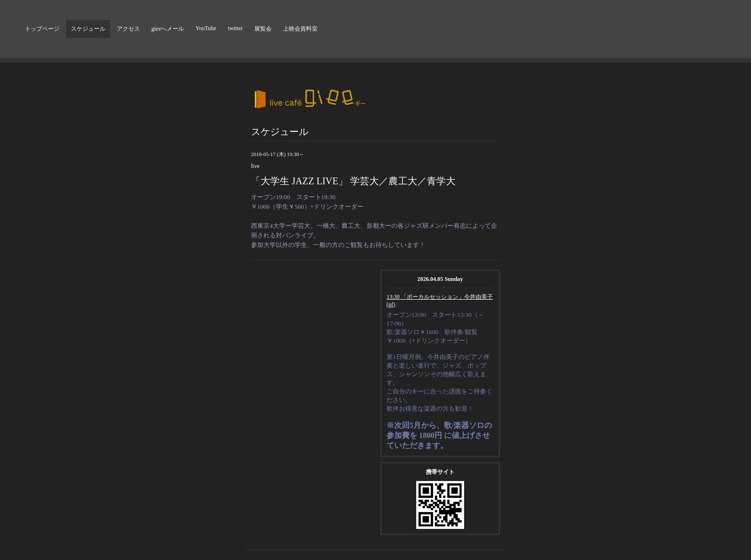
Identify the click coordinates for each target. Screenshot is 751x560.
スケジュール (88, 29)
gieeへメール (168, 29)
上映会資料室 (300, 29)
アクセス (128, 29)
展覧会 (263, 29)
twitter (235, 28)
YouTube (206, 28)
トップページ (42, 29)
